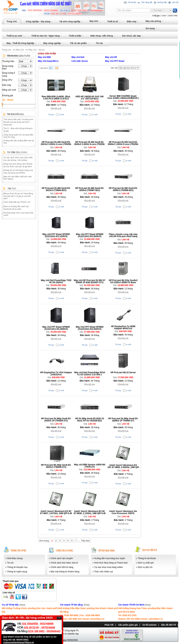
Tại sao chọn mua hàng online (108, 567)
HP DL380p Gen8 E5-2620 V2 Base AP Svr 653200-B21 (90, 420)
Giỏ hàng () (145, 2)
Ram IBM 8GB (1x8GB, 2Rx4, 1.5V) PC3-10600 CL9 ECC (56, 98)
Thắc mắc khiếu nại (103, 572)
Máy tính (20, 50)
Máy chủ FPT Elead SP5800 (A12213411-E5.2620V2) (90, 235)
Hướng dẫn (160, 2)
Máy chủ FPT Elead (115, 61)
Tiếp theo (86, 541)
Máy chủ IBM (44, 57)
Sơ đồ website (149, 625)
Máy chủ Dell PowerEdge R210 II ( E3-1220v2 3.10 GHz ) (90, 374)
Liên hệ (173, 2)
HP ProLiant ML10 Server (123, 372)
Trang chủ (7, 50)
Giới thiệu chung (15, 558)
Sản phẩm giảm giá (128, 625)
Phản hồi (109, 625)
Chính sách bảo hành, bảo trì (64, 563)
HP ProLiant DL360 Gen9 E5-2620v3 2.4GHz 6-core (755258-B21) (90, 144)
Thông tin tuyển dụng (17, 572)
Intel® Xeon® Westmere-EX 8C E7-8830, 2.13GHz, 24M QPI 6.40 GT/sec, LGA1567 (90, 513)
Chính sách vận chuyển (62, 558)
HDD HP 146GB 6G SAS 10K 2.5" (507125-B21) (90, 98)
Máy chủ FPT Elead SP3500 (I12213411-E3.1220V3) (56, 235)
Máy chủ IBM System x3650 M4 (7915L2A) (90, 466)
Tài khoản (130, 2)
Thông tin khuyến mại (17, 567)
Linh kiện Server (80, 61)
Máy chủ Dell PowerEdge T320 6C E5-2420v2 (56, 281)
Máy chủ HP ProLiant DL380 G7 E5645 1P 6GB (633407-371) (90, 281)
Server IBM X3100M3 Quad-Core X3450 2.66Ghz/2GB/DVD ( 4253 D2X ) (123, 98)
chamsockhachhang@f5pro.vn (19, 642)
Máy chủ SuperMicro (48, 61)
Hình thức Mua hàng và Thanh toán (111, 563)
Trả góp (51, 114)
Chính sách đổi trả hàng (62, 567)
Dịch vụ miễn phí (146, 563)
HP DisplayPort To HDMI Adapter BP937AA (123, 327)
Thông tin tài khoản (147, 558)
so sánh (61, 114)
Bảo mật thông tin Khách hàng (65, 572)
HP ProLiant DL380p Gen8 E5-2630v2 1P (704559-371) (56, 420)
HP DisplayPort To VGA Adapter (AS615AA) (56, 374)
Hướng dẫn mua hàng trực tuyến (110, 558)
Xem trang (44, 541)
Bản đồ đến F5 (169, 625)
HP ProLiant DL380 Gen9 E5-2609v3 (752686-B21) (123, 189)
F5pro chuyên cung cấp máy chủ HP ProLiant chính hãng (123, 235)
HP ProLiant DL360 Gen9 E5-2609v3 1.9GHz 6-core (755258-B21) (123, 144)
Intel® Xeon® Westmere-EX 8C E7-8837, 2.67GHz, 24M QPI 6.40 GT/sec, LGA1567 (56, 513)
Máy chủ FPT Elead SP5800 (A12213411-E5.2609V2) (56, 328)
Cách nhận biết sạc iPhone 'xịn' (17, 202)
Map (22, 605)
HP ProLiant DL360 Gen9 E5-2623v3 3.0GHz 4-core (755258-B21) (56, 144)
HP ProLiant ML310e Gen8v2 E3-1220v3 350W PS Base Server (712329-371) (123, 282)
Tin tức (10, 563)
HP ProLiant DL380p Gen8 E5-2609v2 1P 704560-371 (123, 420)
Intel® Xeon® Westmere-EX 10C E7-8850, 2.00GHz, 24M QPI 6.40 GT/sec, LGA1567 (123, 467)
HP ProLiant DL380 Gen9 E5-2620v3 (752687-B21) (90, 189)
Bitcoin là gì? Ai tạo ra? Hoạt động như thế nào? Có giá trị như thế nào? (18, 196)
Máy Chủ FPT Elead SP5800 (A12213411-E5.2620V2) (90, 328)
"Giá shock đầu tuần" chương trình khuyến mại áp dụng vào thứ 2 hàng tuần (18, 122)
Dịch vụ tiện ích (145, 567)
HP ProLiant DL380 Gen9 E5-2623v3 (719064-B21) (56, 189)
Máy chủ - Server (37, 50)
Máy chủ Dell (78, 57)
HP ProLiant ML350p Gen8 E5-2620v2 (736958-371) (56, 466)
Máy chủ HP (111, 57)
